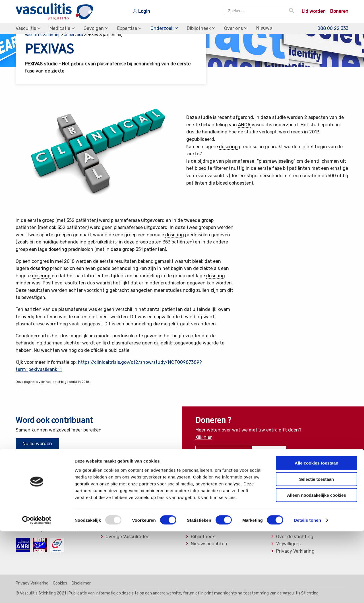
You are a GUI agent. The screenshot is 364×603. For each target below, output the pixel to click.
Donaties (286, 507)
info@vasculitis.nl (60, 515)
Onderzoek (162, 28)
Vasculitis (26, 28)
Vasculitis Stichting (43, 35)
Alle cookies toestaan (316, 535)
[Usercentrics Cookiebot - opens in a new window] (37, 592)
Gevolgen (94, 28)
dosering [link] (228, 147)
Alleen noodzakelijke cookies (317, 567)
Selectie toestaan (317, 551)
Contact (285, 500)
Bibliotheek (199, 28)
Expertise (127, 28)
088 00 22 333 (333, 28)
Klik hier (204, 437)
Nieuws (264, 28)
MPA (110, 515)
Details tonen (307, 592)
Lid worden (314, 11)
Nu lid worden (37, 444)
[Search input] (256, 11)
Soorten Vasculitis (210, 500)
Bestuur (285, 515)
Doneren (339, 11)
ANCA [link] (244, 125)
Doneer (269, 452)
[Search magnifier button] (291, 11)
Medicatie (60, 28)
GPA (110, 507)
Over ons (233, 28)
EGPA (111, 500)
